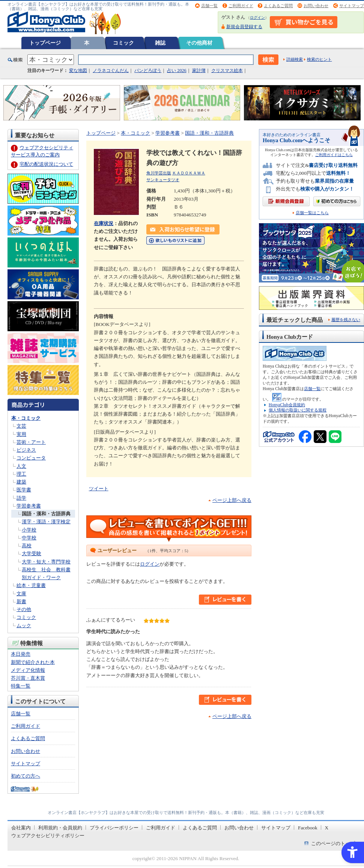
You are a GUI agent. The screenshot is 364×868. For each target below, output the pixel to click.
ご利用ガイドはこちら (334, 155)
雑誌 (160, 43)
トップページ (45, 43)
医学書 (24, 490)
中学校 (29, 538)
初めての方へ (26, 776)
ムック (24, 625)
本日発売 (21, 654)
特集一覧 (21, 686)
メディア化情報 (28, 670)
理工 (21, 474)
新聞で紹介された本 (33, 662)
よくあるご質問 (278, 6)
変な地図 (78, 71)
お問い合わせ (316, 6)
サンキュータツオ (163, 180)
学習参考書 (29, 506)
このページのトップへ (335, 843)
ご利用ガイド (241, 6)
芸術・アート (31, 442)
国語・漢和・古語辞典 (46, 514)
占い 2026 (177, 71)
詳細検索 (295, 59)
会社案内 (21, 828)
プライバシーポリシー (114, 828)
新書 (21, 601)
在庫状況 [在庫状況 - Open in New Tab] (104, 223)
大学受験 (32, 553)
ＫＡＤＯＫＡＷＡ (189, 173)
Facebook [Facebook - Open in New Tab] (308, 828)
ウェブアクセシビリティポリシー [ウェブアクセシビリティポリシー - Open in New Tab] (48, 836)
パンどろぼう (148, 71)
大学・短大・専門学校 (46, 562)
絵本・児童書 (31, 585)
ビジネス (26, 450)
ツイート (99, 489)
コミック (123, 43)
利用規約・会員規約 (60, 828)
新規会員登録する (244, 27)
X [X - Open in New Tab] (327, 828)
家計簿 (199, 71)
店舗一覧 (209, 6)
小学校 (29, 530)
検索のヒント (319, 59)
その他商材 (199, 43)
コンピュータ (31, 458)
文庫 (21, 594)
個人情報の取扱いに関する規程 (298, 410)
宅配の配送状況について (46, 164)
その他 (24, 609)
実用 (21, 434)
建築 (21, 482)
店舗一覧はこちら (312, 213)
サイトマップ (352, 6)
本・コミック (26, 418)
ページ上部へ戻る (232, 500)
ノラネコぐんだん (111, 71)
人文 (21, 466)
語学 (21, 498)
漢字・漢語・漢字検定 (46, 522)
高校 (27, 546)
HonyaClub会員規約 (287, 405)
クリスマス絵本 (227, 71)
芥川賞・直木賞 (28, 678)
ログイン (257, 17)
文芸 (21, 426)
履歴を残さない (346, 320)
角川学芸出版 (159, 173)
